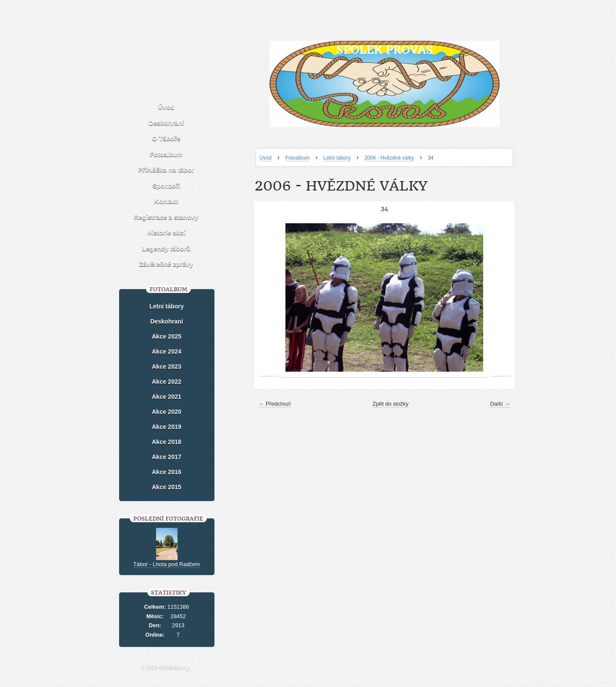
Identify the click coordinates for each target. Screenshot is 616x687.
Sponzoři (166, 186)
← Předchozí (275, 404)
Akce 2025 (167, 336)
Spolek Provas (385, 50)
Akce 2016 (167, 472)
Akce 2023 (167, 367)
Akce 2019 (167, 427)
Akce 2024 (167, 351)
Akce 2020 (167, 412)
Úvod (266, 158)
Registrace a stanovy (166, 217)
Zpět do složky (391, 404)
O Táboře (166, 138)
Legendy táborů (166, 248)
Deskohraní (166, 123)
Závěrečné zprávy (166, 264)
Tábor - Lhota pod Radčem (167, 564)
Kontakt (166, 201)
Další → (500, 404)
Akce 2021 (167, 397)
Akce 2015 (167, 487)
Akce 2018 (167, 442)
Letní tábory (337, 158)
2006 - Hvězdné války (389, 158)
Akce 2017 (167, 457)
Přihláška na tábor (166, 170)
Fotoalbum (298, 158)
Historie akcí (166, 233)
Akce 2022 (167, 382)
